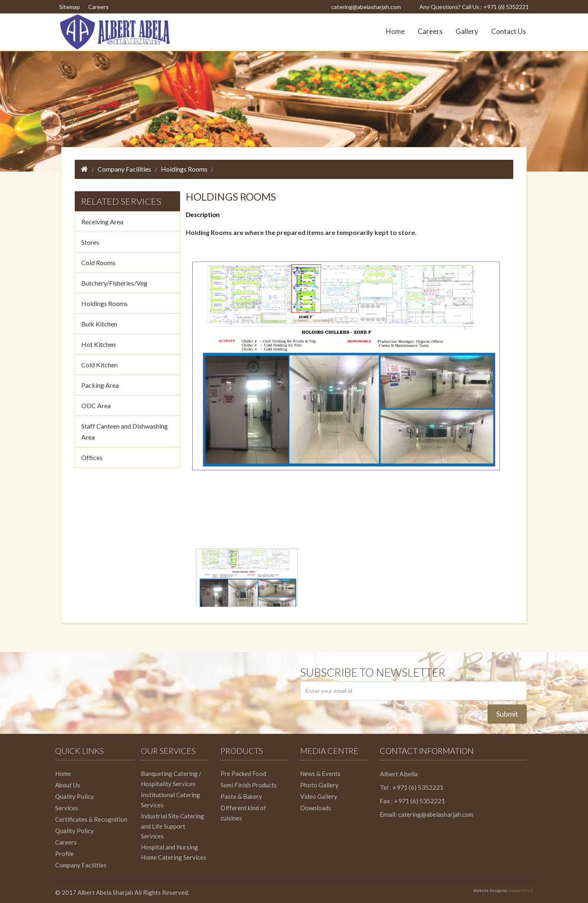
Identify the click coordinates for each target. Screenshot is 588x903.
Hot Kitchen (98, 344)
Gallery (467, 31)
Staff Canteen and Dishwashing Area (125, 431)
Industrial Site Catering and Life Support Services (173, 826)
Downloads (316, 808)
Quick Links (79, 751)
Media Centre (329, 751)
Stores (90, 242)
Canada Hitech (521, 891)
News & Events (320, 773)
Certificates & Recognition (91, 819)
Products (242, 751)
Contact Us (509, 31)
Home (395, 31)
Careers (98, 7)
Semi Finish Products (249, 785)
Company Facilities (124, 169)
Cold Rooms (98, 263)
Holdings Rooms (184, 169)
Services (67, 808)
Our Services (168, 751)
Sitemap (70, 7)
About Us (68, 785)
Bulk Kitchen (99, 324)
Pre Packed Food (243, 773)
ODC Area (96, 406)
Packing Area (100, 385)
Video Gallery (319, 796)
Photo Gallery (319, 785)
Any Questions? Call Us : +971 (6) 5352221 (474, 7)
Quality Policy (75, 796)
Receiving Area (102, 222)
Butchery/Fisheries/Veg (114, 283)
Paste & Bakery (241, 796)
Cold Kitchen (99, 365)
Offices (92, 457)
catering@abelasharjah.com (366, 7)
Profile (65, 854)
